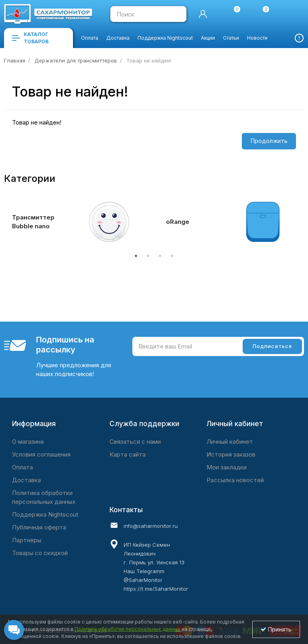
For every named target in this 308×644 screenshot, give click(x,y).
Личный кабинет (230, 442)
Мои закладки (227, 467)
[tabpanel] (77, 222)
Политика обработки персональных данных (44, 497)
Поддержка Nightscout (45, 514)
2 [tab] (148, 256)
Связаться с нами (135, 442)
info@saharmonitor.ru (151, 526)
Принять (276, 629)
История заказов (231, 454)
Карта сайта (128, 454)
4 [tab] (172, 256)
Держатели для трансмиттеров (76, 60)
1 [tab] (136, 256)
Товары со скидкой (40, 553)
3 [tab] (160, 256)
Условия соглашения (41, 454)
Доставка (26, 480)
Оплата (22, 467)
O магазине (28, 442)
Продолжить (269, 141)
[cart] (290, 14)
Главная (15, 60)
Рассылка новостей (235, 480)
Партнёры (27, 540)
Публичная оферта (39, 527)
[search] (176, 14)
